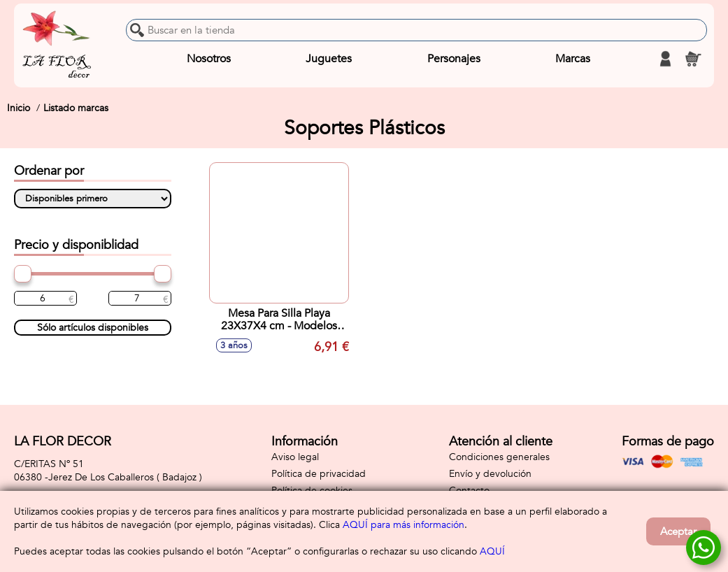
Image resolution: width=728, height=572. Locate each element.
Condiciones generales (499, 457)
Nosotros (209, 59)
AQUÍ (492, 551)
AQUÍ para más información (404, 525)
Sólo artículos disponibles (93, 328)
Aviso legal (295, 457)
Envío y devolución (490, 474)
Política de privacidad (319, 474)
